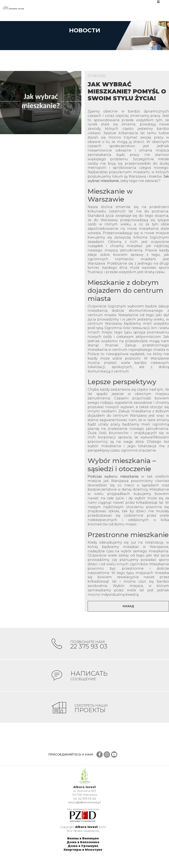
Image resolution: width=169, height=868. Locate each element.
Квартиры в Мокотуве (83, 856)
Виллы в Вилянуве (83, 844)
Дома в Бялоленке (83, 848)
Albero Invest (86, 833)
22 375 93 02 (87, 805)
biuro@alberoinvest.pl (85, 808)
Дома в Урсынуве (83, 852)
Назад (128, 606)
